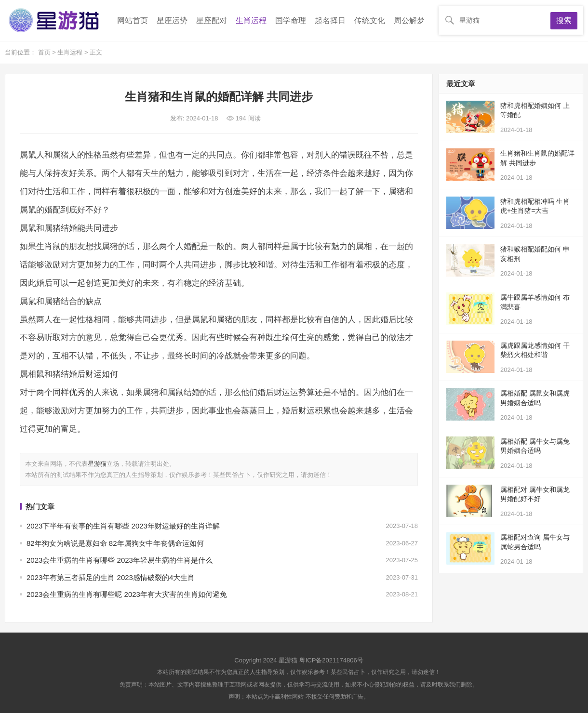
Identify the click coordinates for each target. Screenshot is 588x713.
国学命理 (291, 20)
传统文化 (370, 20)
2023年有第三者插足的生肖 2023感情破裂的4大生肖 (111, 577)
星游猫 (97, 464)
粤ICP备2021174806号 (331, 660)
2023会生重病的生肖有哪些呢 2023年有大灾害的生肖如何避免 (127, 594)
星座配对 (212, 20)
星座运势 (172, 20)
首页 (45, 52)
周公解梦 (409, 20)
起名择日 (330, 20)
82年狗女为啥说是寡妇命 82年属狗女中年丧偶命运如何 (115, 543)
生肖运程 (251, 20)
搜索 (564, 20)
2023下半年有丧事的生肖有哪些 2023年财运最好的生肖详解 (123, 526)
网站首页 (133, 20)
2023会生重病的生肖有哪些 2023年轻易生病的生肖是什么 (120, 560)
